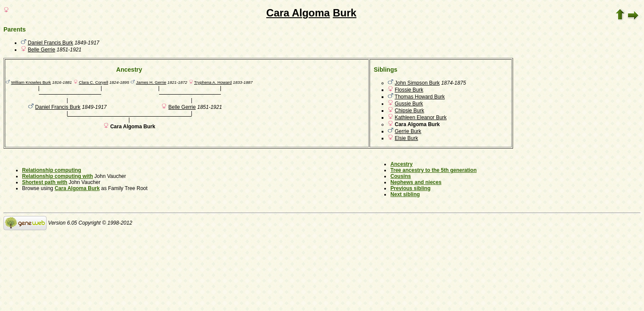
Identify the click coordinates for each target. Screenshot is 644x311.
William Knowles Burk (31, 82)
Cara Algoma (298, 13)
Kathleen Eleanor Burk (421, 117)
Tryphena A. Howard (213, 82)
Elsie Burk (406, 138)
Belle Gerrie (41, 50)
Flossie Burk (409, 90)
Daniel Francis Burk (50, 43)
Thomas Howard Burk (420, 97)
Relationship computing (52, 170)
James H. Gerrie (151, 82)
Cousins (400, 176)
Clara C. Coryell (93, 82)
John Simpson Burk (417, 83)
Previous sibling (410, 188)
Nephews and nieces (416, 182)
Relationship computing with (57, 176)
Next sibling (405, 194)
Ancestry (401, 164)
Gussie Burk (409, 104)
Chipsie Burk (409, 111)
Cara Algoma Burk (77, 188)
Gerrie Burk (408, 131)
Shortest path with (45, 182)
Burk (345, 13)
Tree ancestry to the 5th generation (433, 170)
